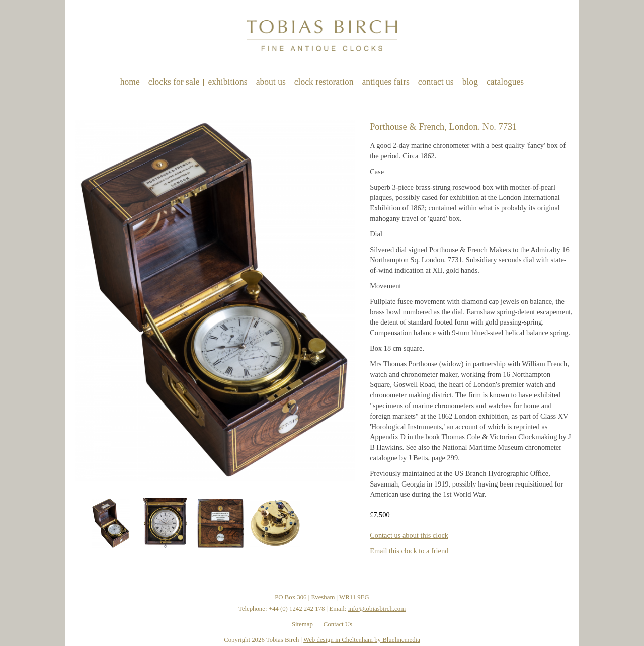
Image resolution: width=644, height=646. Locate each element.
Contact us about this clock (409, 535)
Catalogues (505, 82)
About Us (271, 82)
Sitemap (302, 624)
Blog (470, 82)
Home (130, 82)
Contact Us (436, 82)
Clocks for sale (174, 82)
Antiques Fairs (386, 82)
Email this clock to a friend (409, 551)
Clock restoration (324, 82)
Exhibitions (227, 82)
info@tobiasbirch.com (377, 609)
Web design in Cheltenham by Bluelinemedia (362, 640)
